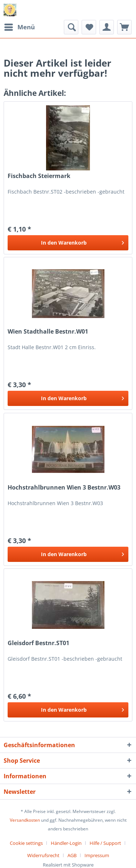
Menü (20, 26)
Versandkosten (25, 820)
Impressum (97, 855)
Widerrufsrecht (43, 855)
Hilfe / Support (105, 843)
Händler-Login (66, 843)
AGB (72, 855)
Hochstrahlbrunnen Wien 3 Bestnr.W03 (64, 488)
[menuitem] (19, 27)
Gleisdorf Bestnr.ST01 (38, 643)
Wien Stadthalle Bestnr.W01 (48, 332)
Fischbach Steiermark (39, 176)
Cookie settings (26, 843)
